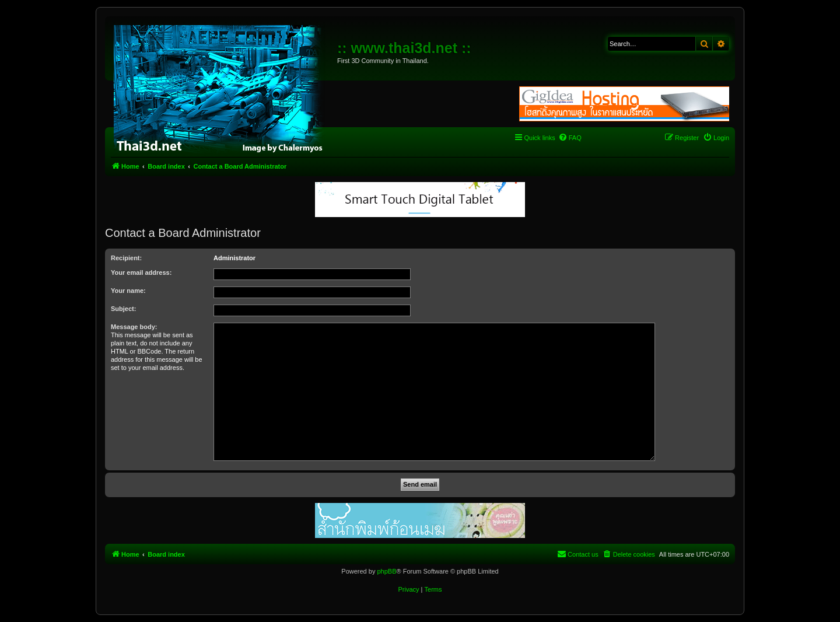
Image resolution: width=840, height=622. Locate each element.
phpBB (386, 571)
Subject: (123, 309)
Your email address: (141, 272)
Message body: (134, 327)
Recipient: (126, 258)
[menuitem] (570, 138)
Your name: (128, 291)
